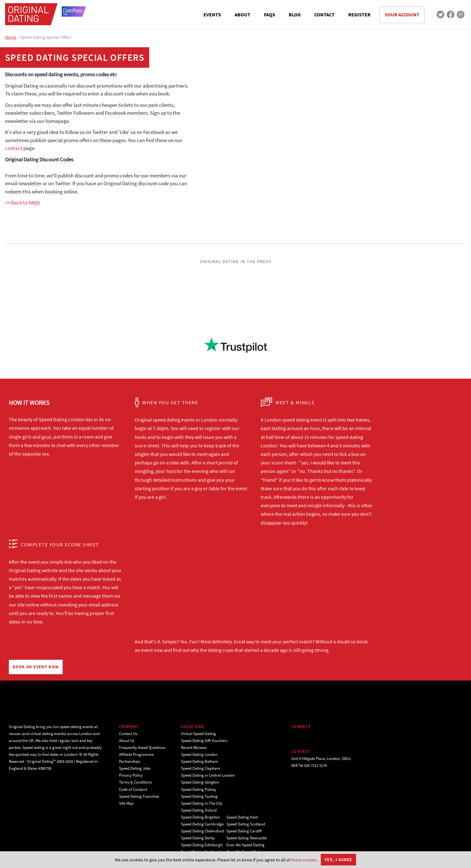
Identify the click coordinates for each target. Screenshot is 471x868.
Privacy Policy (131, 775)
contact (14, 148)
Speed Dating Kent (242, 817)
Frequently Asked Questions (142, 747)
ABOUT (242, 14)
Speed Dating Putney (199, 789)
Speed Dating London (199, 754)
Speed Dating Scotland (246, 824)
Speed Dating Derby (198, 838)
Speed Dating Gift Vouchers (204, 741)
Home (11, 37)
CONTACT (324, 14)
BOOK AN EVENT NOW (36, 667)
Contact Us (128, 734)
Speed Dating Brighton (200, 817)
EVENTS (212, 14)
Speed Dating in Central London (208, 775)
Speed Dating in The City (202, 803)
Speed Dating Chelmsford (203, 831)
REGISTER (359, 14)
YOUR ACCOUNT (402, 14)
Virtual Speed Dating (199, 734)
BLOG (295, 14)
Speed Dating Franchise (139, 796)
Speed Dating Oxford (199, 810)
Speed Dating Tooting (199, 796)
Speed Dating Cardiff (244, 831)
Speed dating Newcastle (247, 838)
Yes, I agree (338, 860)
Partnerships (130, 761)
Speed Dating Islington (200, 782)
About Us (127, 741)
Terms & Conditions (135, 782)
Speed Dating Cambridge (202, 824)
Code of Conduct (133, 789)
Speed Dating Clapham (201, 768)
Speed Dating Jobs (135, 768)
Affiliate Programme (136, 754)
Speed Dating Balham (200, 761)
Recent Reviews (194, 747)
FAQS (270, 14)
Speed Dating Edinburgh (202, 845)
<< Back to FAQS (23, 203)
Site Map (126, 803)
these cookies (304, 860)
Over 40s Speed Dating (245, 845)
